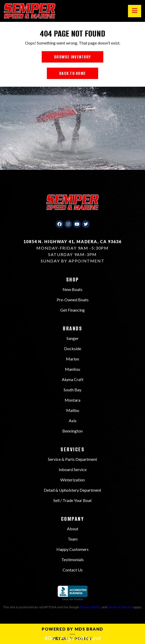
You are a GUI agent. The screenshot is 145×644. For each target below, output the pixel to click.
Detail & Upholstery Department (72, 490)
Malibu (73, 410)
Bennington (72, 431)
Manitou (72, 369)
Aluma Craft (73, 379)
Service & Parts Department (72, 459)
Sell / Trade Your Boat (72, 500)
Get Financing (72, 310)
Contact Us (73, 570)
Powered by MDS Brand (72, 629)
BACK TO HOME (72, 73)
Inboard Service (73, 469)
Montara (72, 400)
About (73, 529)
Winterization (72, 480)
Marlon (72, 359)
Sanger (72, 338)
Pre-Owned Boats (73, 300)
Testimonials (72, 559)
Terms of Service (120, 607)
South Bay (72, 390)
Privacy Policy (90, 607)
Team (73, 539)
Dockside (73, 349)
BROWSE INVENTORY (72, 57)
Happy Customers (72, 549)
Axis (73, 421)
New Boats (72, 289)
